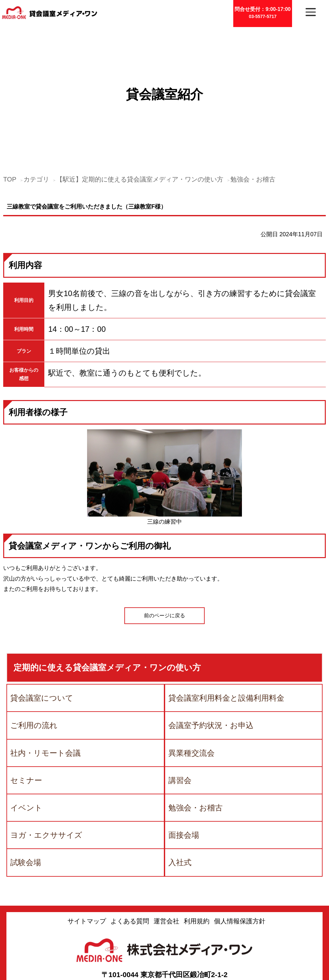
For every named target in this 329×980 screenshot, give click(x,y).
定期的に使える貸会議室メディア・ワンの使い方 (107, 622)
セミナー (26, 735)
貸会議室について (42, 653)
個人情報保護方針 (240, 876)
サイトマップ (87, 876)
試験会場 (26, 817)
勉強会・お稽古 (253, 134)
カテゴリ (36, 134)
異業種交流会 (191, 708)
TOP (10, 134)
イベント (26, 762)
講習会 (180, 735)
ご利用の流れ (34, 680)
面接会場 (184, 790)
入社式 (180, 817)
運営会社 (166, 876)
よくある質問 (130, 876)
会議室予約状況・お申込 (211, 680)
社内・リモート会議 (45, 708)
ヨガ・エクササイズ (46, 790)
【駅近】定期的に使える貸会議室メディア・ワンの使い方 (140, 134)
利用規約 (197, 876)
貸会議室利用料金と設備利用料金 (226, 653)
